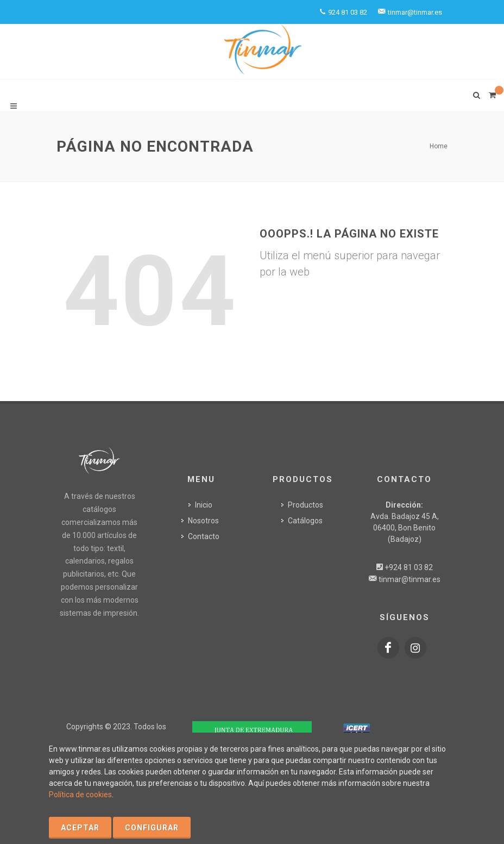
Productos (305, 505)
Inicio (204, 505)
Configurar (152, 828)
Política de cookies (80, 795)
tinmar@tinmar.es (409, 579)
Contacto (204, 536)
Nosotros (203, 521)
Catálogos (305, 521)
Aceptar (80, 828)
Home (439, 146)
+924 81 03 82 (409, 567)
